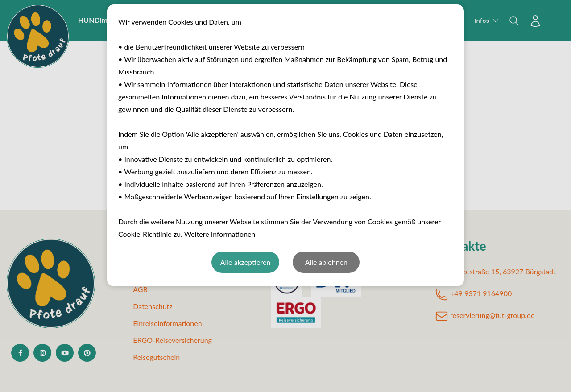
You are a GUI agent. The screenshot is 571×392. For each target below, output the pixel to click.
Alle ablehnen (326, 262)
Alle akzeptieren (246, 262)
